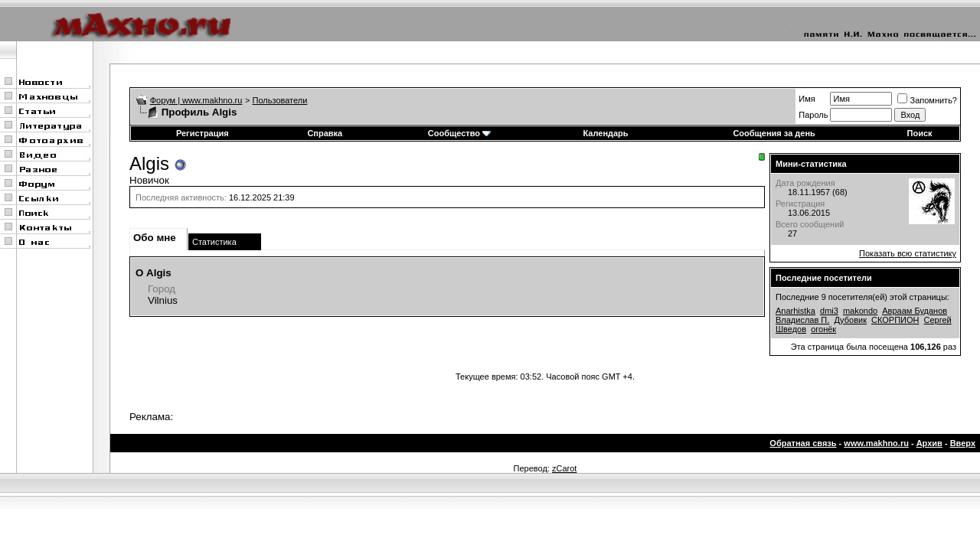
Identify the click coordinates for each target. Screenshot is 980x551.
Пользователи (280, 100)
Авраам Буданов (915, 311)
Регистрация (203, 133)
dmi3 (829, 311)
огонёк (823, 329)
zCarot (564, 468)
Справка (325, 133)
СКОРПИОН (895, 320)
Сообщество (459, 133)
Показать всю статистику (908, 253)
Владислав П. (802, 320)
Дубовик (850, 320)
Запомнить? (927, 100)
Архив (929, 443)
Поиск (920, 133)
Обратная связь (803, 443)
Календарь (605, 133)
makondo (860, 311)
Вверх (963, 443)
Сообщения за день (774, 133)
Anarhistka (795, 311)
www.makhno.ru (876, 443)
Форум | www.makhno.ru (196, 100)
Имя (807, 99)
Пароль (813, 115)
